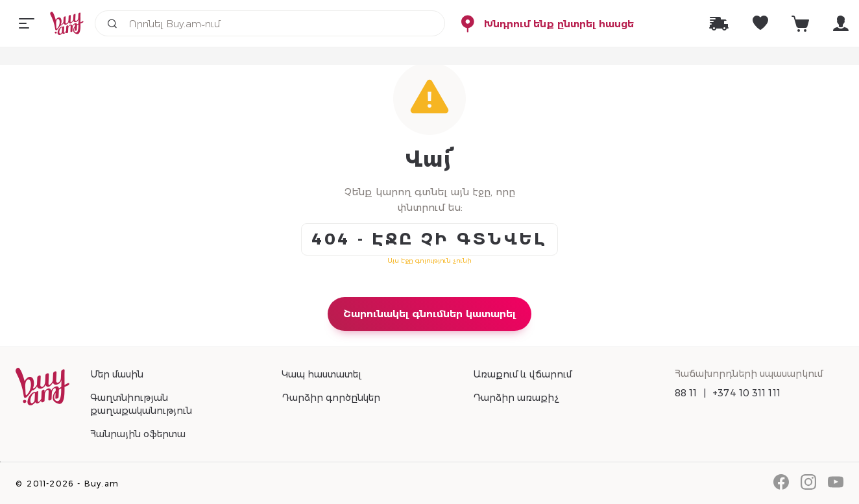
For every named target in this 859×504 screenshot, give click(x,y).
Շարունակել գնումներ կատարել (429, 314)
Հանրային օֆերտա (138, 434)
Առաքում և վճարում (522, 374)
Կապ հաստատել (321, 374)
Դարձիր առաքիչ (516, 398)
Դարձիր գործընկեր (331, 398)
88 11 (686, 393)
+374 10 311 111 (746, 393)
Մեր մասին (117, 374)
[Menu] (27, 23)
